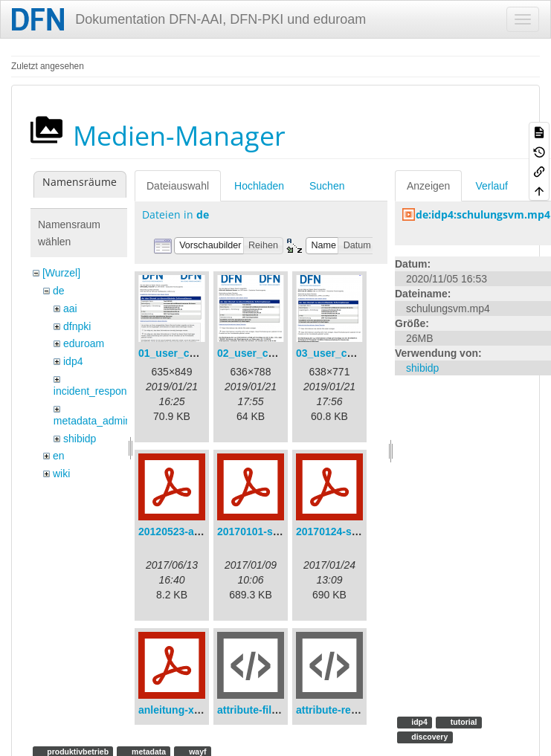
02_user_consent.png (271, 353)
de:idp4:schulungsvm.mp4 (483, 214)
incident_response (96, 391)
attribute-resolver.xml (349, 710)
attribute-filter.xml (261, 710)
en (59, 456)
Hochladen (259, 186)
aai (70, 308)
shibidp (80, 439)
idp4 (73, 361)
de (59, 291)
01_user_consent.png (192, 353)
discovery (428, 737)
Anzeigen (428, 186)
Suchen (327, 186)
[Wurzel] (61, 273)
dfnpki (77, 326)
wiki (61, 474)
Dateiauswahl (178, 186)
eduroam (84, 343)
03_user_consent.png (349, 353)
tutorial (463, 722)
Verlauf (492, 186)
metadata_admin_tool (104, 421)
